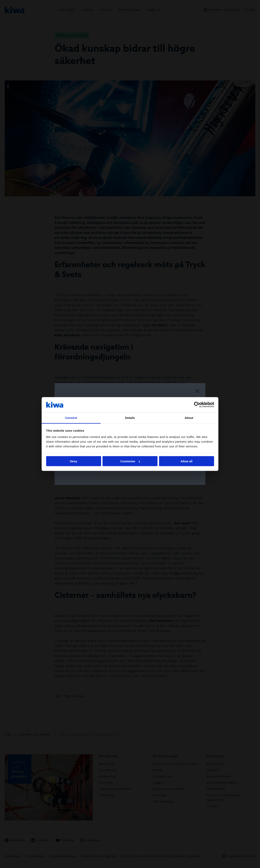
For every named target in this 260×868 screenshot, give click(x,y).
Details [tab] (130, 418)
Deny (74, 461)
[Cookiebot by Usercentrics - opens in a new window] (197, 405)
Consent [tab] (71, 418)
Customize (130, 461)
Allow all (186, 461)
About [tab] (189, 418)
